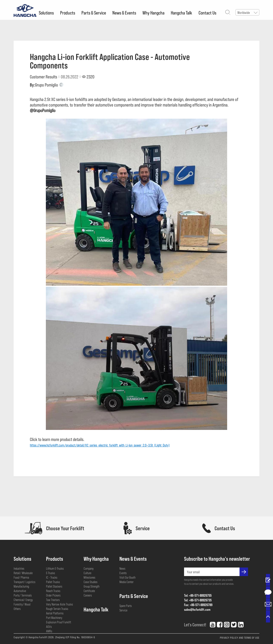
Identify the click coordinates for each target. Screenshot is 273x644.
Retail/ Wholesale (23, 573)
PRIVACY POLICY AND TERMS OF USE (240, 637)
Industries (19, 568)
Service (123, 610)
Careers (88, 595)
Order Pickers (53, 595)
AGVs (49, 627)
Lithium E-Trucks (55, 568)
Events (123, 573)
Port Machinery (54, 618)
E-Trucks (51, 573)
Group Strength (91, 586)
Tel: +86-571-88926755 (197, 595)
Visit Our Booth (127, 577)
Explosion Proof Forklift (59, 622)
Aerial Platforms (55, 613)
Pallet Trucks (53, 582)
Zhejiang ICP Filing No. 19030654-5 (75, 637)
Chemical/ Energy (23, 600)
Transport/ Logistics (25, 582)
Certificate (89, 591)
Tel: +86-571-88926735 (197, 600)
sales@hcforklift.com (196, 609)
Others (17, 609)
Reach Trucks (53, 591)
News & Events (124, 13)
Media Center (126, 582)
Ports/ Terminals (23, 595)
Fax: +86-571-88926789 (197, 605)
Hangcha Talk (182, 13)
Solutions (46, 13)
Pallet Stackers (54, 586)
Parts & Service (94, 13)
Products (68, 13)
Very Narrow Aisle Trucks (60, 604)
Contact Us (207, 13)
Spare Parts (126, 606)
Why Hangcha (153, 13)
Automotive (20, 591)
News (122, 568)
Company (89, 568)
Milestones (89, 577)
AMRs (49, 631)
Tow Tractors (53, 600)
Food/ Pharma (21, 577)
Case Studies (91, 582)
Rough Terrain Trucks (57, 609)
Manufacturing (21, 586)
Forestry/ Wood (22, 604)
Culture (87, 573)
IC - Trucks (52, 577)
